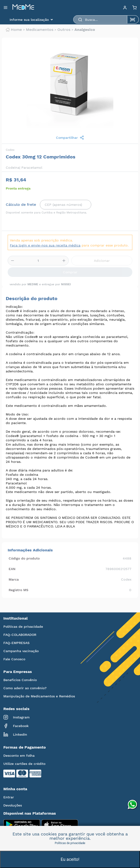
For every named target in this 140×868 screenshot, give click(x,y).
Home (14, 30)
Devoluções (13, 805)
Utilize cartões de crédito (24, 764)
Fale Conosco (14, 659)
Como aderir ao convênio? (25, 688)
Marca (14, 579)
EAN (12, 569)
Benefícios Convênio (20, 680)
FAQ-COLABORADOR (20, 635)
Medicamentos (40, 30)
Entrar (9, 797)
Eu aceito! (70, 859)
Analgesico (85, 30)
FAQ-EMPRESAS (16, 643)
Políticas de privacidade (23, 627)
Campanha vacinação (21, 651)
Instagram (16, 717)
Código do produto (24, 558)
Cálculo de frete (21, 205)
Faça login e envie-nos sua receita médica (45, 245)
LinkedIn (15, 734)
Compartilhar (70, 138)
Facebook (16, 726)
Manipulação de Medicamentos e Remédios (39, 696)
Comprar (70, 272)
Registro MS (18, 590)
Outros (64, 30)
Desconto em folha (19, 756)
